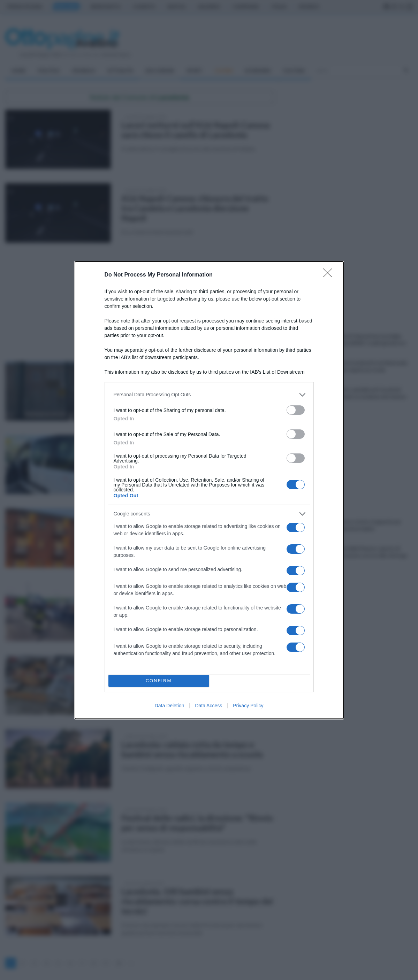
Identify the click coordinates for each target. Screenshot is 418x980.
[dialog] (209, 490)
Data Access (208, 706)
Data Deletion (170, 706)
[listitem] (209, 395)
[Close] (330, 275)
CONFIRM (159, 681)
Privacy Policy (248, 706)
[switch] (296, 410)
